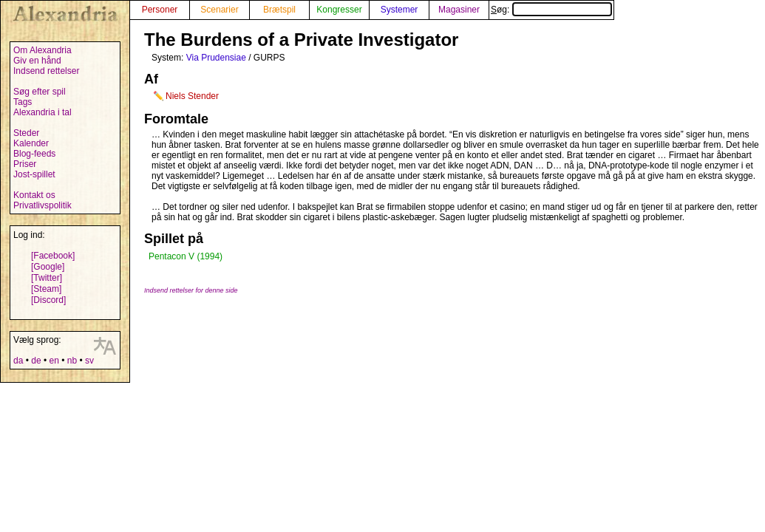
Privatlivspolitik (42, 205)
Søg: (551, 10)
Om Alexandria (42, 50)
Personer (160, 10)
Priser (25, 164)
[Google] (48, 267)
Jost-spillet (34, 174)
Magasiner (459, 10)
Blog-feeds (34, 154)
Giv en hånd (37, 61)
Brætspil (279, 10)
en (54, 361)
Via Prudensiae (216, 58)
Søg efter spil (40, 92)
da (18, 361)
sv (89, 361)
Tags (23, 102)
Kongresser (339, 10)
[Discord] (48, 300)
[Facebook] (53, 256)
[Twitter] (47, 278)
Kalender (31, 143)
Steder (26, 133)
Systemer (399, 10)
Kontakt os (34, 195)
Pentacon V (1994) (186, 256)
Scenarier (219, 10)
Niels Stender (192, 96)
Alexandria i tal (42, 112)
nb (72, 361)
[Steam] (46, 289)
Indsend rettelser (46, 71)
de (36, 361)
